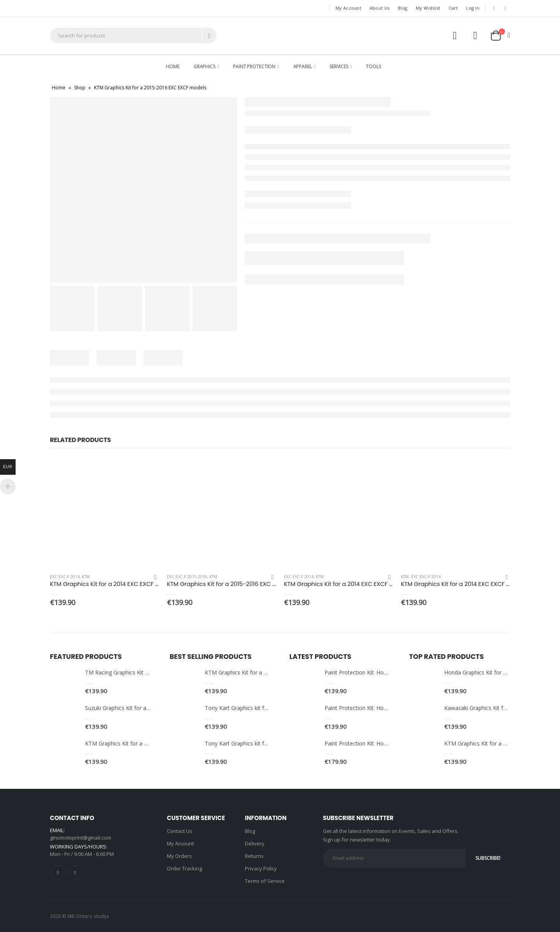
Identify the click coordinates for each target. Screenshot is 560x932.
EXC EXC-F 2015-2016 (187, 577)
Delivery (255, 843)
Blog (402, 8)
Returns (254, 856)
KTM (86, 577)
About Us (379, 8)
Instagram (75, 873)
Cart (453, 8)
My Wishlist (428, 8)
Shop (80, 88)
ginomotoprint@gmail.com (81, 838)
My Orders (179, 856)
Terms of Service (265, 881)
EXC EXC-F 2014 (65, 577)
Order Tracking (184, 868)
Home (173, 67)
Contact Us (180, 831)
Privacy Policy (261, 868)
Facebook (58, 873)
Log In (473, 8)
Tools (373, 67)
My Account (348, 8)
